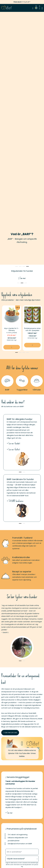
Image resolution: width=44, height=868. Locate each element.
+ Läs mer (9, 813)
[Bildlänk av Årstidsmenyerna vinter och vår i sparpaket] (32, 315)
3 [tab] (24, 266)
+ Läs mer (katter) (13, 449)
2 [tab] (20, 266)
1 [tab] (17, 266)
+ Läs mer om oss (10, 732)
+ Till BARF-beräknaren (15, 501)
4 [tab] (27, 266)
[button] (22, 749)
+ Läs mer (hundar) (13, 443)
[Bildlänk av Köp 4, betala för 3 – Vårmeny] (12, 315)
